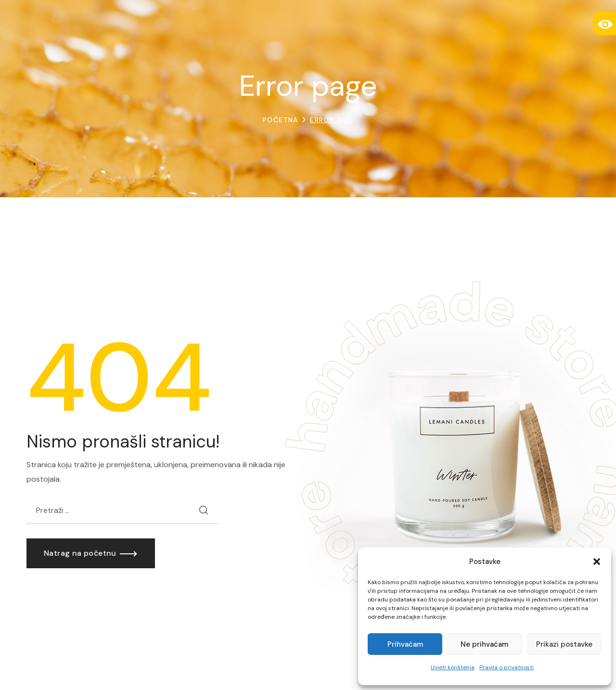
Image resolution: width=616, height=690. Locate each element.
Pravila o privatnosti (507, 667)
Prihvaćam (405, 644)
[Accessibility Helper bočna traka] (604, 24)
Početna (281, 120)
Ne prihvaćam (484, 644)
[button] (597, 562)
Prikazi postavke (564, 644)
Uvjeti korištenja (453, 667)
